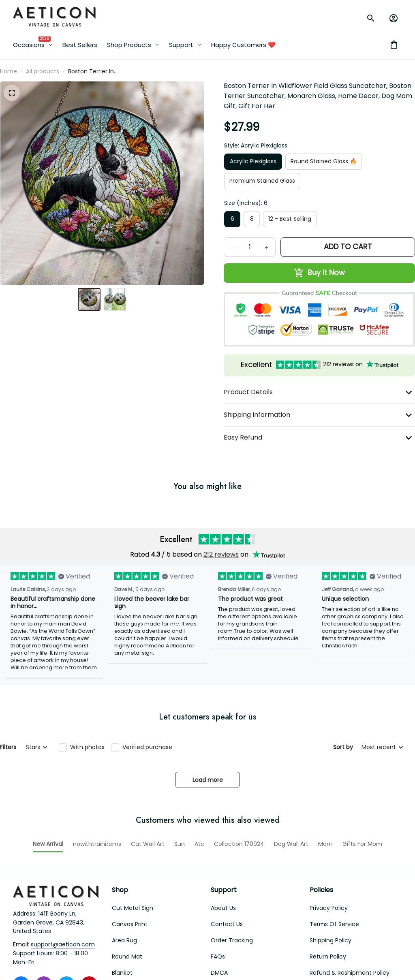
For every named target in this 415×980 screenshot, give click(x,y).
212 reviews (221, 709)
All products (43, 71)
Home (9, 71)
